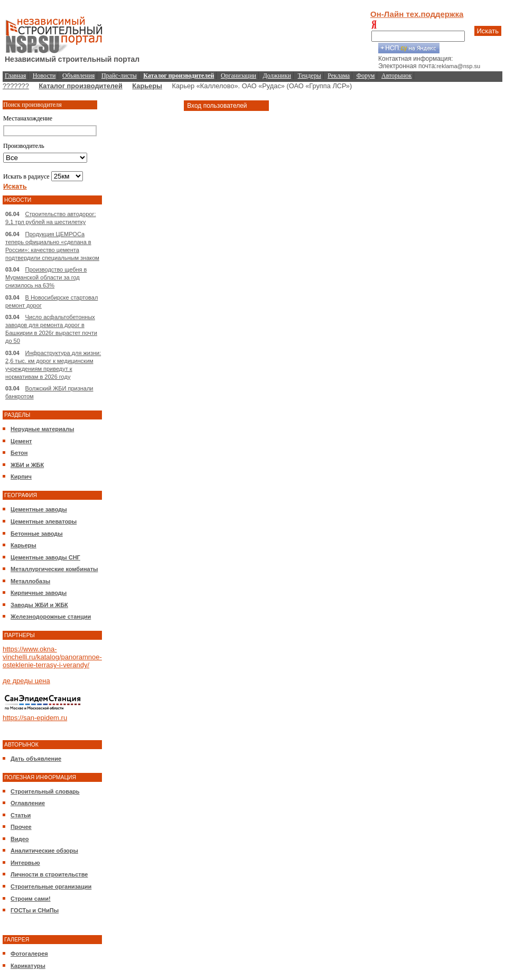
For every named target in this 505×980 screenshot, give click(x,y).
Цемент (21, 441)
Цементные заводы (39, 509)
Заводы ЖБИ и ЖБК (39, 605)
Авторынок (396, 76)
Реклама (339, 76)
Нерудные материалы (42, 429)
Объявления (78, 76)
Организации (239, 76)
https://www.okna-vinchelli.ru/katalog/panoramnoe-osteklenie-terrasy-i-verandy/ (52, 657)
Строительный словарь (45, 791)
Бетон (19, 453)
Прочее (21, 827)
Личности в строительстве (49, 874)
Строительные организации (51, 886)
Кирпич (21, 477)
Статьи (21, 815)
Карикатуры (28, 966)
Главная (15, 76)
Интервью (25, 863)
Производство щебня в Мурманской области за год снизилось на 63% (46, 277)
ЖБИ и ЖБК (27, 465)
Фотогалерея (29, 954)
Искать (488, 31)
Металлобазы (30, 581)
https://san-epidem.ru (35, 718)
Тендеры (310, 76)
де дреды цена (26, 681)
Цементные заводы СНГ (45, 557)
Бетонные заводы (37, 534)
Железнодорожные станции (51, 617)
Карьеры (147, 86)
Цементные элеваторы (44, 521)
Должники (277, 76)
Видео (20, 839)
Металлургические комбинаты (54, 569)
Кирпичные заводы (39, 593)
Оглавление (28, 803)
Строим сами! (31, 899)
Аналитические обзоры (44, 851)
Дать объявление (36, 759)
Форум (366, 76)
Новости (44, 76)
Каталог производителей (80, 86)
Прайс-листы (119, 76)
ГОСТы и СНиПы (35, 910)
